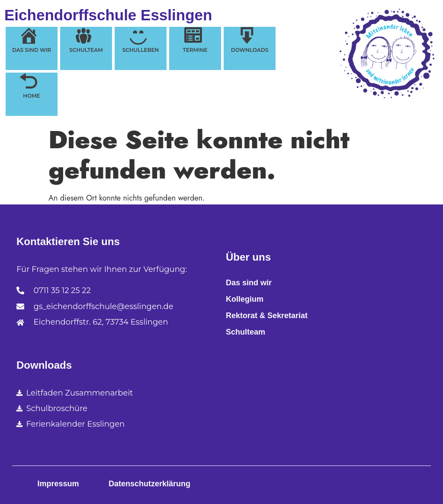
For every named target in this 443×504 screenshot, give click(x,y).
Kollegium (245, 299)
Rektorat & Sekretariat (267, 316)
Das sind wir (249, 283)
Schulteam (246, 332)
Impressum (58, 484)
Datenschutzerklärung (149, 484)
